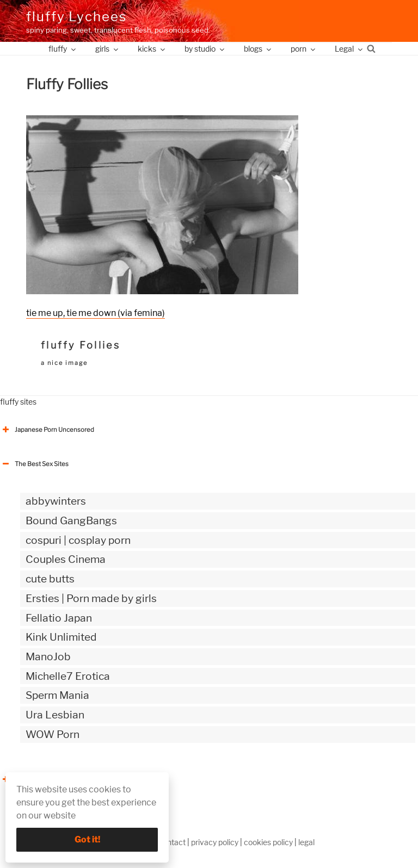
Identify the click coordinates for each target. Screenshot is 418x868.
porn (304, 49)
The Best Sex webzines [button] (41, 779)
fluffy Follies (81, 345)
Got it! (87, 839)
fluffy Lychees (76, 17)
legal (306, 842)
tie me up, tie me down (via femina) (96, 313)
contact (172, 842)
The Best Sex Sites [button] (34, 464)
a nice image (64, 363)
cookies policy (268, 842)
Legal (349, 49)
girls (107, 49)
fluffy (63, 49)
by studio (205, 49)
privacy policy (215, 842)
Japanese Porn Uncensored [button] (47, 430)
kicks (152, 49)
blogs (258, 49)
